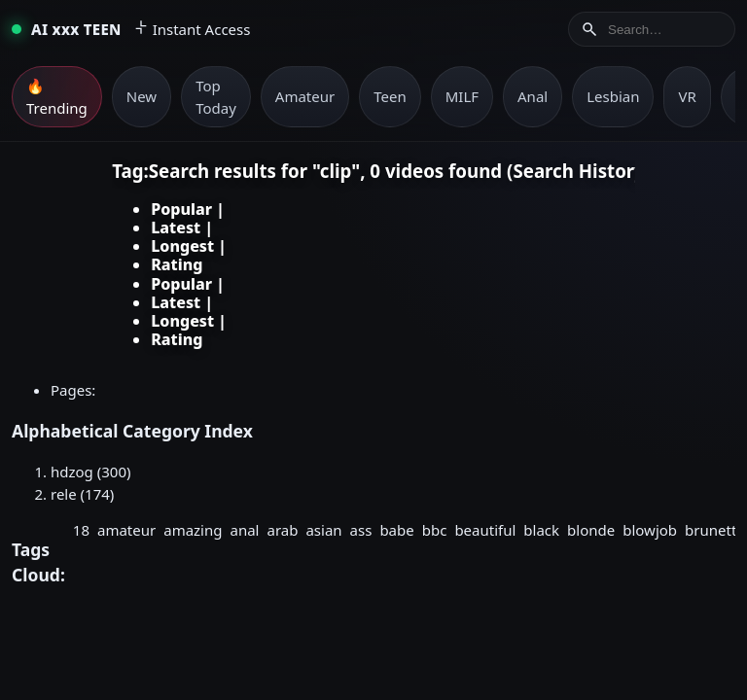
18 (81, 530)
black (541, 530)
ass (361, 530)
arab (282, 530)
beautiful (485, 530)
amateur (126, 530)
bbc (435, 530)
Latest (176, 227)
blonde (591, 530)
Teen (390, 96)
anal (245, 530)
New (142, 96)
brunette (715, 530)
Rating (177, 264)
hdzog (72, 472)
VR (687, 96)
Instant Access (192, 29)
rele (64, 494)
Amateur (305, 96)
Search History (578, 171)
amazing (193, 530)
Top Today (216, 97)
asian (323, 530)
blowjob (650, 530)
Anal (533, 96)
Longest (182, 246)
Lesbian (613, 96)
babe (396, 530)
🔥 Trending (57, 97)
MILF (462, 96)
